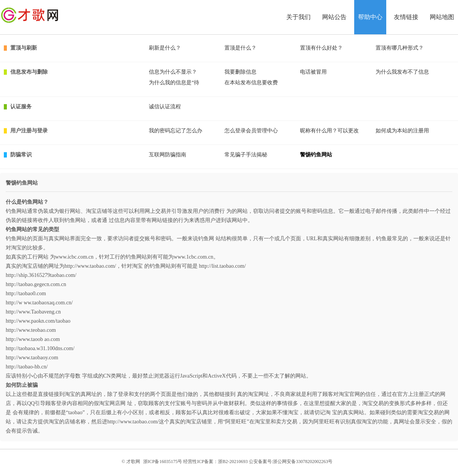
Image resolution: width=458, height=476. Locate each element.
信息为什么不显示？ (173, 72)
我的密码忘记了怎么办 (176, 131)
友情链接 (406, 17)
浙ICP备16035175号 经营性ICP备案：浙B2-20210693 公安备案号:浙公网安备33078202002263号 (238, 462)
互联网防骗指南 (168, 155)
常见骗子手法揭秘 (246, 155)
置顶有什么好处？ (321, 48)
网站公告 (334, 17)
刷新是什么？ (165, 48)
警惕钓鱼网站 (316, 155)
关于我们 (298, 17)
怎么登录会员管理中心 (251, 131)
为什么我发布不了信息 (402, 72)
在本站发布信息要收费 (251, 83)
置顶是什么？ (240, 48)
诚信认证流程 (165, 107)
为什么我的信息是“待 (174, 83)
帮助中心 (370, 17)
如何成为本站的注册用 (402, 131)
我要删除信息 (240, 72)
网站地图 (442, 17)
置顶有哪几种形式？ (400, 48)
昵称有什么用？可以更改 (329, 131)
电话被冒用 (313, 72)
